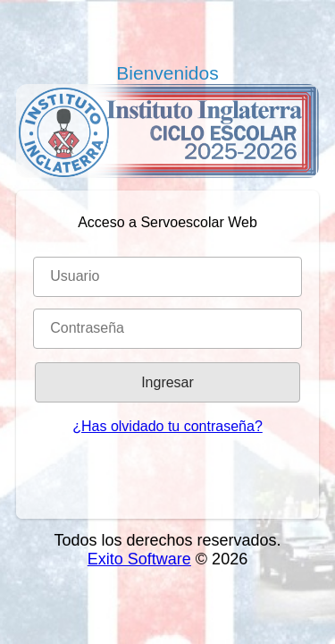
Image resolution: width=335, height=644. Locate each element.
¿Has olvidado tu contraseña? (167, 426)
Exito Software (139, 559)
